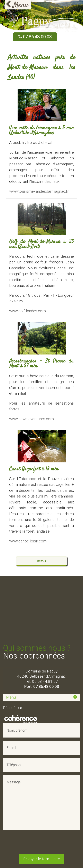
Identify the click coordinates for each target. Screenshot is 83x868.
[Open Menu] (18, 5)
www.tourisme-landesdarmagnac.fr (39, 191)
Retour (42, 561)
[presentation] (41, 843)
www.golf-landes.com (27, 311)
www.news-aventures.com (31, 419)
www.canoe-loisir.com (28, 541)
